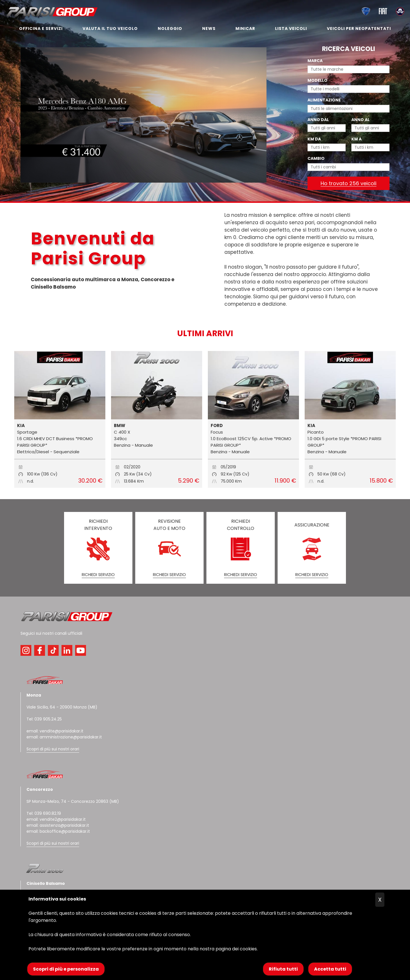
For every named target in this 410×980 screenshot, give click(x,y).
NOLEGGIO (170, 28)
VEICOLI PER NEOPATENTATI (359, 28)
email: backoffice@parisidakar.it (58, 831)
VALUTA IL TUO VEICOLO (110, 28)
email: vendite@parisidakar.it (55, 731)
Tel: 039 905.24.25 (44, 719)
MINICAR (245, 28)
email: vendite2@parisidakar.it (56, 819)
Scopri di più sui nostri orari (53, 749)
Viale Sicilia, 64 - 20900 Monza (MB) (62, 707)
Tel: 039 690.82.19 (44, 813)
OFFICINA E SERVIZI (41, 28)
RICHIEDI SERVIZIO (98, 575)
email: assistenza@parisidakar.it (58, 825)
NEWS (209, 28)
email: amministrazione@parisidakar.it (64, 737)
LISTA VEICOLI (291, 28)
